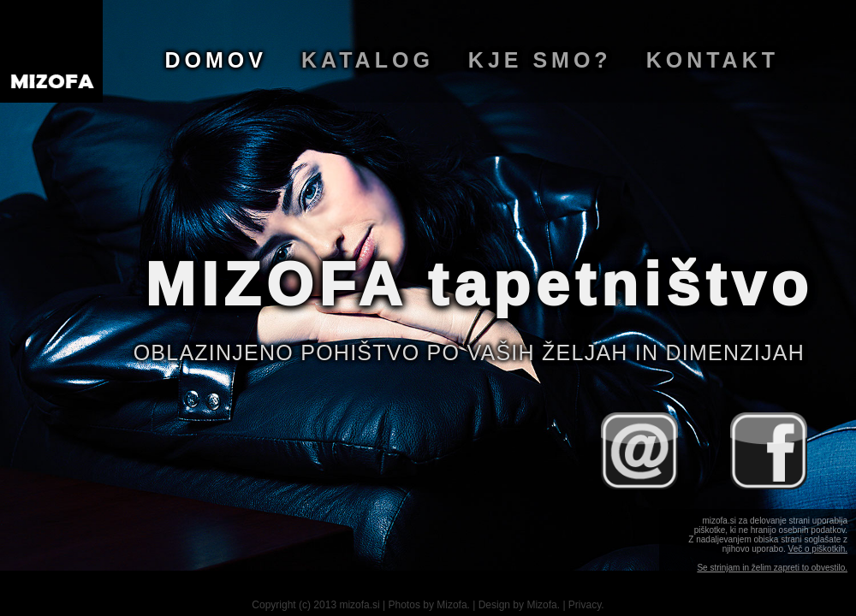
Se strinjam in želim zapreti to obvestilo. (772, 568)
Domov (216, 60)
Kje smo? (540, 60)
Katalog (368, 60)
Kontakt (713, 60)
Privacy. (586, 605)
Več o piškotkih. (818, 549)
